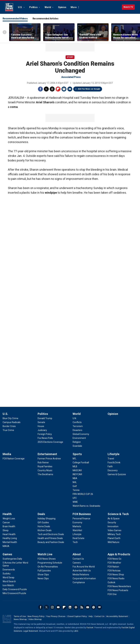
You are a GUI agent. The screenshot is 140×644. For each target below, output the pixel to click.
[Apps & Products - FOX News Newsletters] (119, 586)
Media (7, 454)
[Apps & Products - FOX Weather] (114, 563)
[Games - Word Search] (9, 581)
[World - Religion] (77, 442)
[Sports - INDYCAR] (77, 474)
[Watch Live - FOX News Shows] (47, 559)
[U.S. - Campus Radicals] (12, 422)
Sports (77, 454)
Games (7, 554)
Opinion (62, 7)
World (48, 7)
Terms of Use (20, 616)
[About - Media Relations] (81, 575)
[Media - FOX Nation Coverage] (14, 459)
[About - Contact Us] (78, 559)
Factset (90, 628)
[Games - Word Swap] (9, 577)
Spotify (94, 607)
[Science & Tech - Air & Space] (114, 519)
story (70, 57)
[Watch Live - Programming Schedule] (50, 563)
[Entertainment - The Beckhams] (45, 474)
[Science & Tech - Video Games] (114, 530)
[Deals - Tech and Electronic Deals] (51, 534)
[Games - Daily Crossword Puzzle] (15, 589)
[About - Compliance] (79, 582)
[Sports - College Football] (81, 463)
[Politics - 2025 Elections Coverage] (50, 442)
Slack (76, 607)
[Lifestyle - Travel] (111, 459)
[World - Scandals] (77, 446)
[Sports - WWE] (75, 502)
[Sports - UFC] (75, 498)
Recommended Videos (15, 19)
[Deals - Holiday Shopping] (47, 519)
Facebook (40, 89)
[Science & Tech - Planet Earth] (114, 538)
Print (64, 89)
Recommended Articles (45, 19)
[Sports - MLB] (75, 466)
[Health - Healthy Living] (10, 538)
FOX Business (82, 514)
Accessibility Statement (117, 616)
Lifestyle (114, 454)
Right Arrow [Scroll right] (134, 32)
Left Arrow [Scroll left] (5, 32)
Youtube (58, 607)
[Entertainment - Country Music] (45, 470)
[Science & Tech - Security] (112, 522)
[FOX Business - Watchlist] (77, 530)
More (74, 7)
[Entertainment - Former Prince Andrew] (49, 459)
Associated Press (71, 77)
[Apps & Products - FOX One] (112, 594)
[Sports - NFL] (74, 459)
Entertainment (47, 454)
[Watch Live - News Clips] (43, 578)
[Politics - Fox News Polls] (45, 438)
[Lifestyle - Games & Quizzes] (117, 474)
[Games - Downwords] (9, 570)
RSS (82, 607)
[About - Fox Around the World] (84, 567)
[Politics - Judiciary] (42, 430)
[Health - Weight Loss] (9, 519)
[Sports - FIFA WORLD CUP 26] (83, 494)
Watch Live (45, 554)
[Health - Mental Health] (10, 542)
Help (91, 616)
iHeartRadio (99, 607)
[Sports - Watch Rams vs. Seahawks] (86, 506)
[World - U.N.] (75, 418)
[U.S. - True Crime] (8, 430)
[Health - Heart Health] (9, 534)
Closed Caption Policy (77, 616)
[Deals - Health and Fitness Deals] (50, 538)
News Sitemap (20, 619)
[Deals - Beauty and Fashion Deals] (51, 542)
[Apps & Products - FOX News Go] (114, 559)
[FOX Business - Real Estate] (79, 538)
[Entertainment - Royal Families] (45, 466)
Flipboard (58, 89)
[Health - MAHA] (6, 546)
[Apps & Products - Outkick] (111, 582)
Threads (52, 89)
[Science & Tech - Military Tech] (114, 534)
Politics (34, 7)
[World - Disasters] (77, 430)
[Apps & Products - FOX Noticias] (114, 571)
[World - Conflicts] (77, 422)
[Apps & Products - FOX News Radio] (116, 578)
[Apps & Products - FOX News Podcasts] (118, 590)
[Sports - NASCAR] (77, 470)
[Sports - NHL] (75, 482)
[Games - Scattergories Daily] (12, 559)
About (77, 554)
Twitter (46, 89)
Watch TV (128, 7)
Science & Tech (118, 514)
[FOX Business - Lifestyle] (77, 534)
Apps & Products (119, 554)
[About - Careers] (77, 563)
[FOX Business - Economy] (77, 522)
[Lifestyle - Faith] (110, 466)
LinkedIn (70, 607)
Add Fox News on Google (89, 89)
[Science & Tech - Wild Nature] (114, 542)
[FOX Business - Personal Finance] (81, 519)
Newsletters (88, 607)
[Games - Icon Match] (8, 585)
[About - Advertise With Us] (82, 571)
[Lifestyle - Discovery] (113, 470)
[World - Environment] (79, 438)
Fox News (9, 7)
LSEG (76, 631)
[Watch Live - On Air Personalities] (48, 567)
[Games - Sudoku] (7, 574)
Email (70, 89)
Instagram (52, 607)
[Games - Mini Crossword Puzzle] (14, 593)
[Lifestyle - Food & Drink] (114, 463)
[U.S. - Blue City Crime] (10, 418)
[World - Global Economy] (81, 434)
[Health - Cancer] (6, 522)
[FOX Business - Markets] (77, 526)
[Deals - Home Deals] (44, 526)
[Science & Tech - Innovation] (113, 526)
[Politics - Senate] (41, 422)
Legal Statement (31, 631)
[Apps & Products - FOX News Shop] (116, 575)
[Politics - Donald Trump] (45, 418)
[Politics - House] (41, 426)
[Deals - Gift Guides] (43, 522)
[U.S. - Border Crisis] (9, 426)
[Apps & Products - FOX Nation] (113, 567)
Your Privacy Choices (56, 616)
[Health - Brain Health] (9, 526)
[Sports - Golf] (75, 486)
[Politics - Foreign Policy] (45, 434)
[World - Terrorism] (78, 426)
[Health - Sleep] (6, 530)
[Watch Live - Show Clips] (43, 575)
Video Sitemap (35, 619)
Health (7, 514)
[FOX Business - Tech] (75, 542)
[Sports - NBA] (75, 478)
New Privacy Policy (36, 616)
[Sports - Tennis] (76, 490)
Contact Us (99, 616)
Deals (41, 514)
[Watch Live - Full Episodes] (44, 571)
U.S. (20, 7)
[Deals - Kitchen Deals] (45, 530)
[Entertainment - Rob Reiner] (43, 463)
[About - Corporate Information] (84, 578)
